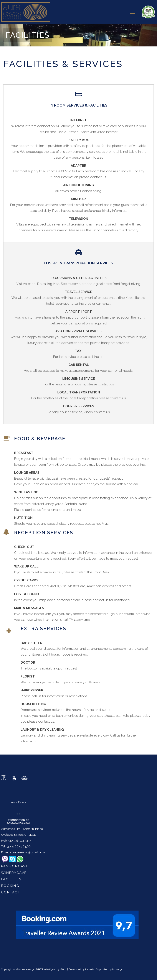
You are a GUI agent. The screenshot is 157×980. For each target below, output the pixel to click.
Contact (11, 892)
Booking (10, 886)
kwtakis (90, 969)
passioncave (15, 866)
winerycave (14, 873)
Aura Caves (18, 802)
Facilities (11, 879)
